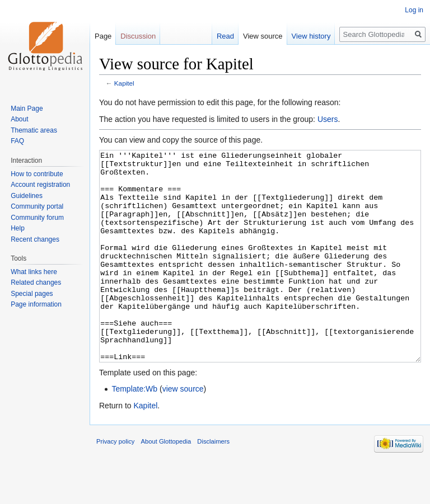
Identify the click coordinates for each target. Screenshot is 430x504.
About (19, 119)
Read (225, 36)
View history (311, 36)
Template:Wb (134, 431)
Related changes (36, 282)
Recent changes (35, 239)
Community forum (37, 218)
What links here (34, 272)
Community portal (37, 206)
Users (328, 119)
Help (18, 228)
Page (103, 36)
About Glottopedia (166, 483)
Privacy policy (115, 483)
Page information (36, 304)
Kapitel (124, 83)
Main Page (27, 109)
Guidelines (27, 196)
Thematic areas (34, 130)
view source (183, 431)
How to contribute (37, 174)
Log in (414, 10)
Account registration (40, 185)
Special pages (32, 294)
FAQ (17, 141)
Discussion (138, 36)
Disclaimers (213, 483)
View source (263, 36)
